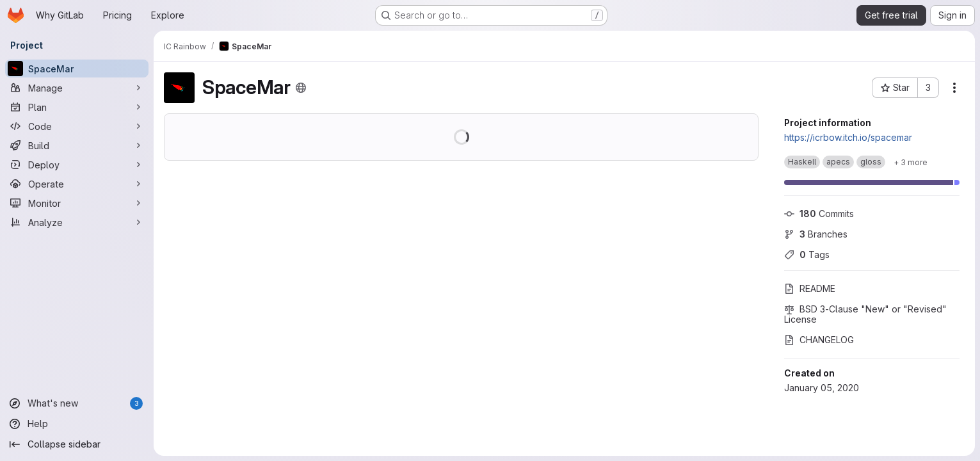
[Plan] (77, 107)
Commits (819, 214)
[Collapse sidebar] (77, 444)
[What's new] (77, 403)
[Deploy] (77, 165)
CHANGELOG (819, 340)
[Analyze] (77, 222)
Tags (807, 255)
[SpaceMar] (77, 69)
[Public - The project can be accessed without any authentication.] (301, 88)
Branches (816, 234)
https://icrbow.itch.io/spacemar (848, 137)
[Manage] (77, 88)
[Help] (77, 424)
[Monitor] (77, 203)
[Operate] (77, 184)
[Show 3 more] (911, 162)
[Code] (77, 126)
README (810, 288)
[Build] (77, 145)
